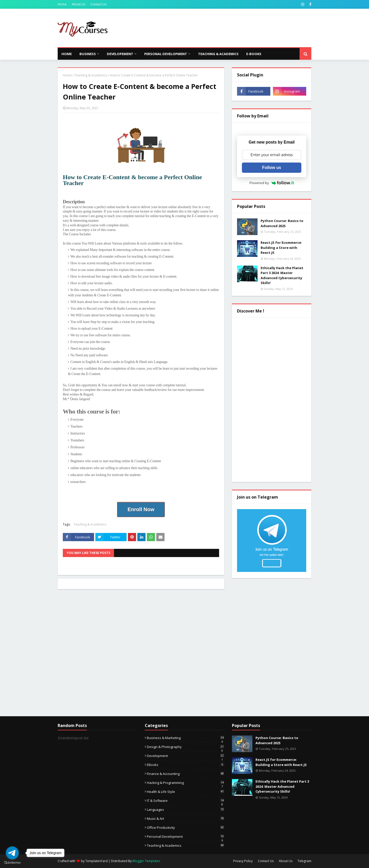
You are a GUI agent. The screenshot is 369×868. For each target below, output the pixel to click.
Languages (186, 810)
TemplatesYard (96, 861)
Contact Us (98, 4)
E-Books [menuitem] (254, 54)
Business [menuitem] (88, 54)
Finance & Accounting (186, 774)
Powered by (272, 183)
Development (186, 756)
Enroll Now (141, 509)
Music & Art (186, 819)
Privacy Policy (243, 861)
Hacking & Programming (186, 783)
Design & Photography (186, 747)
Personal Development (186, 836)
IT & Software (186, 801)
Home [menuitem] (67, 54)
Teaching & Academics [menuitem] (218, 54)
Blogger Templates (146, 861)
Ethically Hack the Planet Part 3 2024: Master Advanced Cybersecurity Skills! (282, 275)
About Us (79, 4)
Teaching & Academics (91, 75)
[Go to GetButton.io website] (12, 863)
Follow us (272, 168)
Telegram (304, 861)
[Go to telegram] (12, 853)
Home (62, 4)
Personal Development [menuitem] (166, 54)
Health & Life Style (186, 792)
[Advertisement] (218, 28)
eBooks (186, 765)
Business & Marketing (186, 738)
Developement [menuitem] (120, 54)
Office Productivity (186, 827)
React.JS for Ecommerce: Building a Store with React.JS (281, 248)
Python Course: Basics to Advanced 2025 (282, 223)
